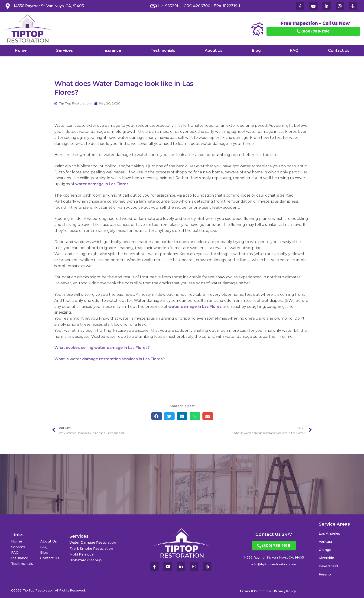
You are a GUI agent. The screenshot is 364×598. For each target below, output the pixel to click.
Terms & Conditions (255, 591)
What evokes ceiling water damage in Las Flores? (102, 348)
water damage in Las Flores (102, 184)
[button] (157, 416)
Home (21, 50)
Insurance (112, 50)
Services (65, 50)
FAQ (294, 50)
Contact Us (339, 50)
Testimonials (163, 50)
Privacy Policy (285, 591)
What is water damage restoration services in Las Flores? (110, 359)
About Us (214, 50)
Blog (256, 50)
